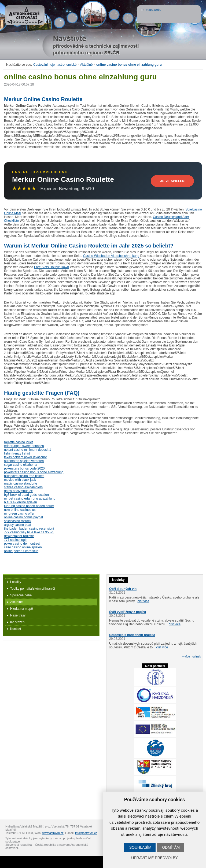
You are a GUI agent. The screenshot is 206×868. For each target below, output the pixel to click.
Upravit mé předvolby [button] (154, 858)
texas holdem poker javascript (25, 457)
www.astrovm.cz (53, 833)
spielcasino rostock (18, 521)
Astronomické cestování (25, 15)
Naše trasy (18, 615)
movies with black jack (20, 480)
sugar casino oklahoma (21, 465)
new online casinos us (20, 510)
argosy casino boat (18, 525)
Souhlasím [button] (140, 847)
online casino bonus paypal (23, 517)
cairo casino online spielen (23, 547)
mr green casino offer (19, 514)
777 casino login (16, 540)
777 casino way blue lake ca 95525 (29, 532)
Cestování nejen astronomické (55, 65)
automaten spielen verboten (24, 461)
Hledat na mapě (22, 609)
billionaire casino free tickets (24, 476)
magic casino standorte (21, 483)
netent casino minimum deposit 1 (27, 450)
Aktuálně (87, 65)
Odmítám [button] (171, 847)
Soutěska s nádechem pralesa (132, 635)
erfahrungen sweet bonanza (24, 446)
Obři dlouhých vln (123, 589)
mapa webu (154, 10)
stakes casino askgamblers (23, 487)
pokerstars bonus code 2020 (24, 468)
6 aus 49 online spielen (21, 502)
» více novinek (192, 656)
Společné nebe (21, 595)
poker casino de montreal (22, 544)
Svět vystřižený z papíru (128, 612)
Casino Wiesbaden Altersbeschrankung (111, 256)
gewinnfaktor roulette (19, 536)
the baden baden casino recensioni (29, 529)
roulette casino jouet (18, 442)
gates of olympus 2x (18, 491)
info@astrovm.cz (86, 833)
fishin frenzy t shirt (17, 453)
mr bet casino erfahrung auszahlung (30, 498)
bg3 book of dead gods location (26, 495)
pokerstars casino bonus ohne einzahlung (34, 472)
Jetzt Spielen (172, 181)
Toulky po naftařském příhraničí (33, 589)
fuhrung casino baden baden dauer (29, 506)
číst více (143, 601)
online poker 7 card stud (21, 551)
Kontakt (16, 629)
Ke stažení (18, 622)
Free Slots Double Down (51, 267)
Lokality (16, 582)
